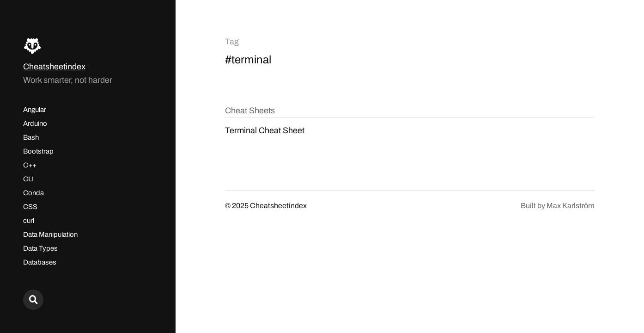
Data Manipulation (50, 234)
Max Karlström (571, 206)
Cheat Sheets (250, 111)
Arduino (35, 123)
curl (29, 221)
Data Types (40, 248)
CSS (30, 207)
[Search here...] (33, 300)
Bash (31, 137)
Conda (33, 193)
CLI (28, 179)
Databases (40, 262)
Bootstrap (38, 151)
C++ (30, 165)
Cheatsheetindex (54, 67)
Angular (35, 110)
